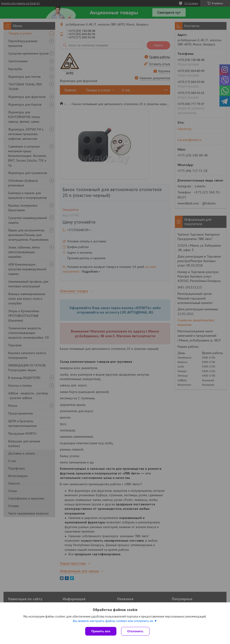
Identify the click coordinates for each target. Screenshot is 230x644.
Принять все (101, 631)
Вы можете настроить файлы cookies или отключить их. (113, 621)
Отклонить (135, 631)
